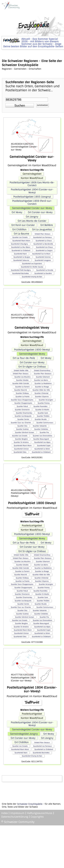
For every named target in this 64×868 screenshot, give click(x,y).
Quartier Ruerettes (40, 406)
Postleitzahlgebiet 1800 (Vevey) (32, 350)
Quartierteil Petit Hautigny (21, 270)
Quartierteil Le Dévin (42, 449)
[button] (20, 105)
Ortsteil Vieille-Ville (21, 370)
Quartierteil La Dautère (43, 273)
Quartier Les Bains (41, 380)
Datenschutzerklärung (15, 817)
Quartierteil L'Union (21, 449)
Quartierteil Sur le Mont (41, 254)
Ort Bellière (47, 225)
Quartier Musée (41, 419)
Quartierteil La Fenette (45, 270)
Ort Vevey (17, 212)
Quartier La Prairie (22, 396)
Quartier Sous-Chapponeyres (22, 400)
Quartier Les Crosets (20, 237)
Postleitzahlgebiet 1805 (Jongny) (32, 197)
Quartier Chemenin (22, 410)
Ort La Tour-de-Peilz (24, 358)
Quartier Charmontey (24, 413)
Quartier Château (22, 393)
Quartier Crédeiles (41, 429)
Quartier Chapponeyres (23, 403)
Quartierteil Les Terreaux (42, 237)
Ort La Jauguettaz (42, 229)
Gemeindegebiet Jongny (24, 734)
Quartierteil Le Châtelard (21, 250)
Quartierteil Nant (20, 254)
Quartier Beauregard (41, 439)
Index (5, 813)
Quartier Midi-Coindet (21, 383)
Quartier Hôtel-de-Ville (41, 390)
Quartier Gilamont (43, 377)
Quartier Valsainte (40, 426)
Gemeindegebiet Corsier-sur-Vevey (32, 208)
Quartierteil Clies (20, 452)
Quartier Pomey (44, 403)
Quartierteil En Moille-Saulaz (32, 267)
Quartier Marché (21, 390)
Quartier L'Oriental (41, 393)
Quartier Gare (43, 413)
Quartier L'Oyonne (42, 396)
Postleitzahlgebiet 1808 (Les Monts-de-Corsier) (32, 184)
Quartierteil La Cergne (44, 250)
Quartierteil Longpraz (43, 260)
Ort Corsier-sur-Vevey (40, 212)
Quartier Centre (23, 419)
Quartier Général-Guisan (25, 432)
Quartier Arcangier (46, 400)
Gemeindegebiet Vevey (32, 354)
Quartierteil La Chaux (44, 241)
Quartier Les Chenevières (42, 436)
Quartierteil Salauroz (21, 260)
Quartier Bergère (21, 439)
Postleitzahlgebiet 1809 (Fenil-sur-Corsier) (32, 202)
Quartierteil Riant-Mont (21, 241)
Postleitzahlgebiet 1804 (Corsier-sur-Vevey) (32, 191)
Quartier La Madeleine (43, 383)
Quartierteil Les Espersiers (32, 264)
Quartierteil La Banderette (43, 244)
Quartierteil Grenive (43, 257)
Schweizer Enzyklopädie (30, 804)
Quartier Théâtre (43, 416)
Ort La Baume (21, 234)
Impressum (17, 813)
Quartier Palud (22, 406)
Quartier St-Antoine (21, 442)
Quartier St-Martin (42, 410)
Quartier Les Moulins (22, 377)
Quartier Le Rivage (42, 387)
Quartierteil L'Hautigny (19, 244)
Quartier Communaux (45, 423)
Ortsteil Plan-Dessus (42, 234)
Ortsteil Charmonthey (42, 370)
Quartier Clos (22, 426)
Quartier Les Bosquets (23, 416)
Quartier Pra (44, 432)
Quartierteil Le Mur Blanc (21, 247)
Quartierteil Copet (44, 445)
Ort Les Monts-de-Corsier (32, 221)
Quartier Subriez (22, 429)
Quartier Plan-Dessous (43, 374)
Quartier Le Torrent (22, 387)
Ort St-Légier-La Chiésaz (32, 367)
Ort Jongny (32, 217)
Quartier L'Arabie (22, 380)
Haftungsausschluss (40, 813)
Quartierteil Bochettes (20, 273)
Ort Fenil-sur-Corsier (23, 225)
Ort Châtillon (19, 229)
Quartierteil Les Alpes (42, 442)
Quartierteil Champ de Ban (32, 277)
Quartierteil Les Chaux (44, 247)
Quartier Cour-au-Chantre (21, 423)
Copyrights (37, 817)
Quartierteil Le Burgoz (22, 257)
